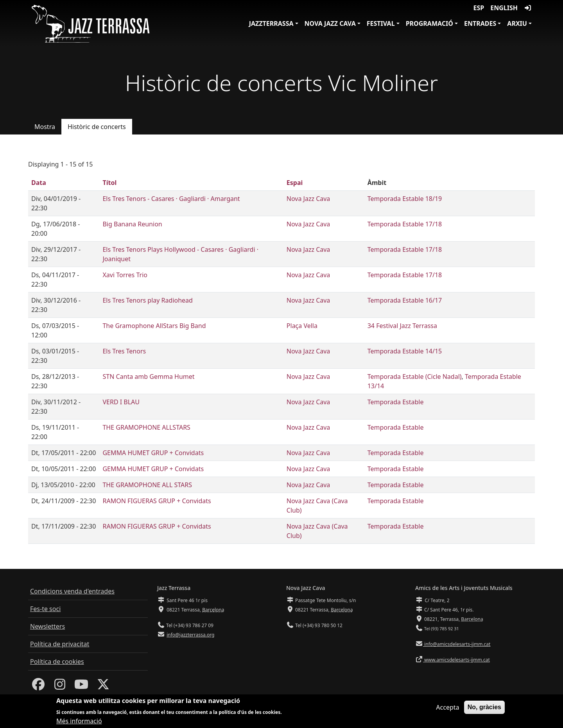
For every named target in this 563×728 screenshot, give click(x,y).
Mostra (45, 127)
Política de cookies (57, 662)
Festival (381, 23)
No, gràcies (484, 710)
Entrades (480, 23)
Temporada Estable (396, 402)
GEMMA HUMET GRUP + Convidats (153, 453)
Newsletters (48, 626)
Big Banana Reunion (132, 224)
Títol (109, 183)
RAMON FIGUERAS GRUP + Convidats (157, 501)
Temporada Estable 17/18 (405, 224)
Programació (429, 23)
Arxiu (517, 23)
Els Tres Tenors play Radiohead (147, 300)
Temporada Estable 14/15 (405, 351)
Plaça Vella (302, 326)
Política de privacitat (60, 644)
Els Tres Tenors (124, 351)
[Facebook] (38, 687)
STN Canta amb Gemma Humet (148, 377)
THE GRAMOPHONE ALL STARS (147, 485)
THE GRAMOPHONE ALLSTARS (146, 427)
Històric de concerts (97, 127)
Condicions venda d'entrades (72, 591)
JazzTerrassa (271, 23)
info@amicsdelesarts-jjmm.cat (457, 644)
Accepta (447, 710)
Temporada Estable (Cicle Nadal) (415, 377)
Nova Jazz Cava (330, 23)
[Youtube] (81, 687)
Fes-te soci (45, 609)
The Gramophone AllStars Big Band (154, 326)
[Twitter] (103, 687)
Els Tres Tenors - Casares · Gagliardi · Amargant (171, 199)
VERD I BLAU (121, 402)
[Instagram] (60, 687)
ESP (479, 8)
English (504, 8)
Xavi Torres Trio (125, 275)
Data (39, 183)
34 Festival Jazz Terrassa (402, 326)
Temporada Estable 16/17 (405, 300)
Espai (295, 183)
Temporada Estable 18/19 (405, 199)
